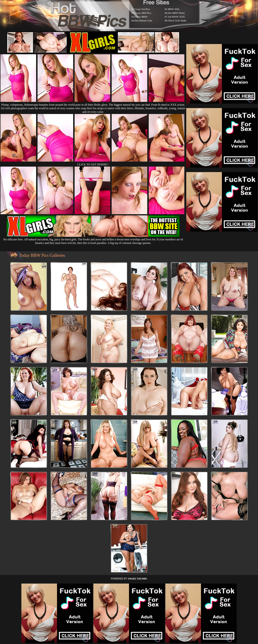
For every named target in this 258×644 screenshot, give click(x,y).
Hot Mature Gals (143, 20)
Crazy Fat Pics (142, 9)
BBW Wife (174, 9)
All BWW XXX (176, 17)
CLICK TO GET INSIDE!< (93, 164)
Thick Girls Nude (177, 20)
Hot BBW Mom (176, 13)
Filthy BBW (141, 17)
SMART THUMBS (137, 579)
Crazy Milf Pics (143, 13)
